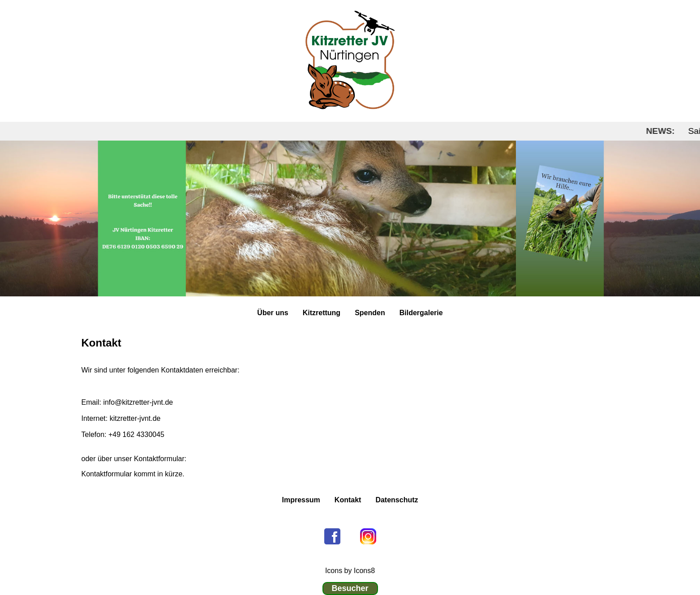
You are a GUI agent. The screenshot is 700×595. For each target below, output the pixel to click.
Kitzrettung (322, 313)
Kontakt (348, 500)
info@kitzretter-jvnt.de (137, 402)
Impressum (301, 500)
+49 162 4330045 (136, 434)
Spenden (370, 313)
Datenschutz (397, 500)
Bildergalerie (421, 313)
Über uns (273, 313)
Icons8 (364, 571)
